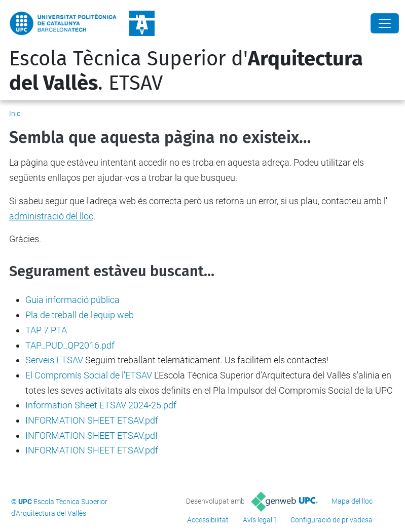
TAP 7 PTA (46, 330)
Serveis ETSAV (54, 360)
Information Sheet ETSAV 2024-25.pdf (101, 405)
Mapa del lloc (352, 501)
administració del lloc (51, 216)
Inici (15, 113)
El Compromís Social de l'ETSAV (89, 375)
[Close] (385, 23)
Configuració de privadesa (332, 520)
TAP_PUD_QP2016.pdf (70, 345)
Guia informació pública (72, 300)
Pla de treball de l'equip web (80, 315)
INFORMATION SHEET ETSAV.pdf (92, 420)
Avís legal (257, 520)
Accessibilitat (208, 520)
